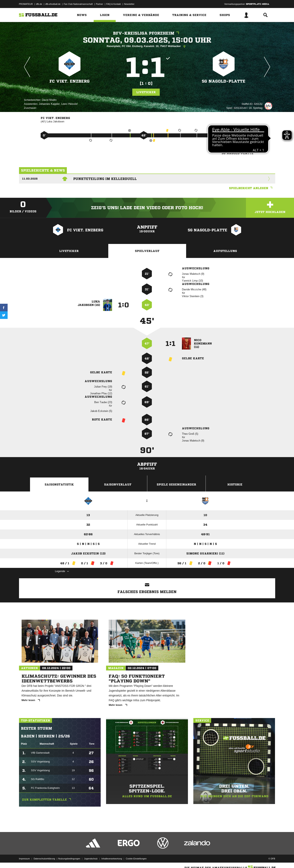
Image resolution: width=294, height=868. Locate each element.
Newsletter (129, 4)
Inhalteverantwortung (112, 859)
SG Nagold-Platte (224, 81)
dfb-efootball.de (53, 4)
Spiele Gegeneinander (176, 484)
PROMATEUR (26, 4)
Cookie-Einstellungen (136, 859)
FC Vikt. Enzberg (70, 81)
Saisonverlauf (118, 484)
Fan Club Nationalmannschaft (78, 4)
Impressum (24, 859)
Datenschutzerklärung (44, 859)
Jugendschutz (91, 859)
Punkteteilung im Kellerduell (105, 179)
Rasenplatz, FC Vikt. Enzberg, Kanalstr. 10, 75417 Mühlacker (147, 46)
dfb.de (39, 4)
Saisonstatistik (59, 484)
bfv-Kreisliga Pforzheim (147, 33)
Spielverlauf (147, 251)
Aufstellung (225, 251)
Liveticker (146, 92)
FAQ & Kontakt (114, 4)
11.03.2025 (30, 179)
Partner (99, 4)
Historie (235, 484)
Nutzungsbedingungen (69, 859)
